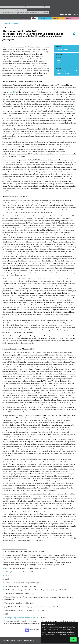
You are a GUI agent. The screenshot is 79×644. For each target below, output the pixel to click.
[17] (42, 508)
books (55, 18)
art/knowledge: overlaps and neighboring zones (66, 72)
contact (75, 15)
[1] (55, 87)
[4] (74, 109)
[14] (52, 379)
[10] (8, 191)
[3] (74, 104)
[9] (55, 179)
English (58, 60)
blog (33, 18)
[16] (45, 499)
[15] (32, 386)
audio (69, 18)
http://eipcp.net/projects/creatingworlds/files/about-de (22, 618)
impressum (18, 640)
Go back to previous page (12, 23)
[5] (23, 118)
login (32, 640)
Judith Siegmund (62, 49)
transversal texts (65, 15)
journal (42, 18)
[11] (32, 284)
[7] (55, 162)
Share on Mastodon (32, 630)
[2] (14, 92)
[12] (37, 295)
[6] (35, 125)
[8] (44, 172)
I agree (73, 639)
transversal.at (8, 640)
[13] (58, 300)
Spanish (58, 63)
